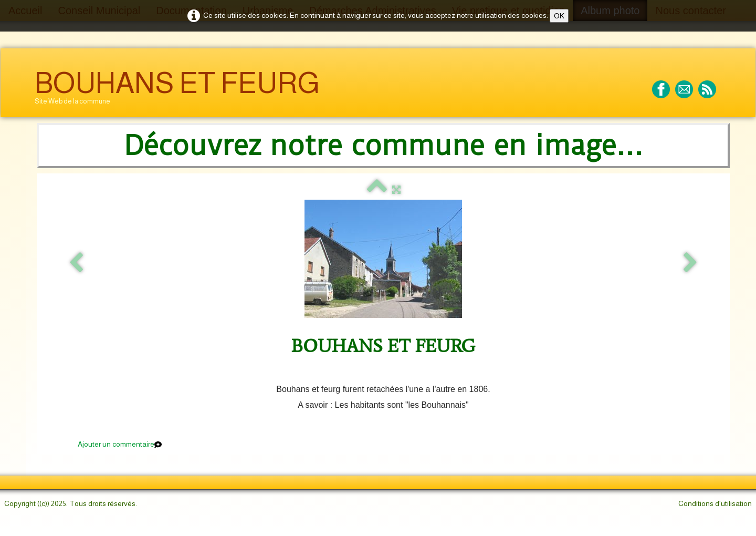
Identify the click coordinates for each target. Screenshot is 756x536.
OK (559, 16)
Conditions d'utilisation (715, 503)
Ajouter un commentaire (116, 444)
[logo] (177, 91)
